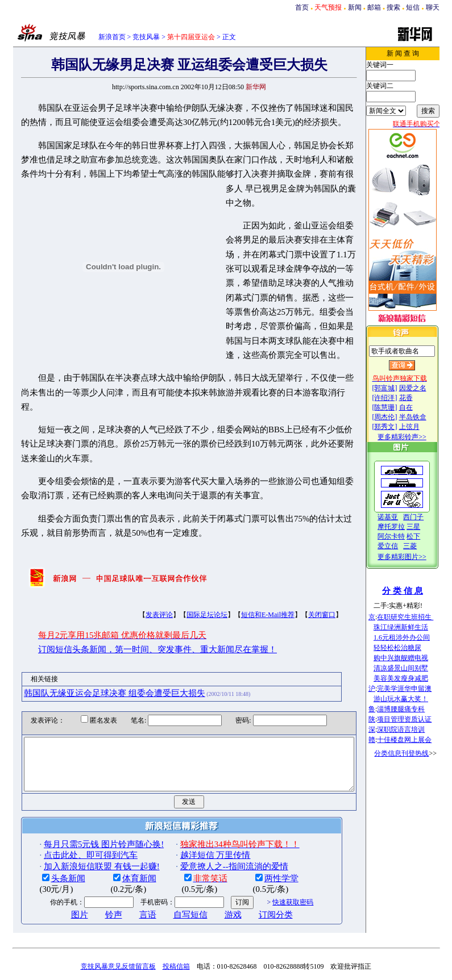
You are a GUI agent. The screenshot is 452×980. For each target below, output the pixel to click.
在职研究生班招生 (418, 617)
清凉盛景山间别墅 (414, 668)
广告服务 (179, 937)
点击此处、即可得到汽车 (72, 808)
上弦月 (422, 427)
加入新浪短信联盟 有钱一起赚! (84, 819)
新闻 (355, 7)
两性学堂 (263, 831)
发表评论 (141, 557)
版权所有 (201, 972)
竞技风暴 (146, 37)
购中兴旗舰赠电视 (414, 658)
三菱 (423, 546)
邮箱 (374, 7)
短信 (413, 7)
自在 (418, 407)
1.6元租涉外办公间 (415, 637)
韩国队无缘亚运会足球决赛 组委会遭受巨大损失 (96, 635)
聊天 (433, 7)
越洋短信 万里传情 (197, 808)
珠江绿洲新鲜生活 (414, 627)
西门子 (426, 517)
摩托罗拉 (404, 527)
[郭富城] (397, 388)
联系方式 (305, 937)
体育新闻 (121, 831)
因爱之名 (425, 388)
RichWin (274, 937)
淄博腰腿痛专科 (414, 709)
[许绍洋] (397, 398)
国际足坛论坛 (189, 557)
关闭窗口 (304, 557)
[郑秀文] (397, 427)
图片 (61, 868)
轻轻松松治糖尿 (410, 648)
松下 (426, 536)
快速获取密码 (275, 854)
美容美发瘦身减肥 (414, 678)
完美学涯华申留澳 (417, 689)
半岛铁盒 (425, 417)
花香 (418, 398)
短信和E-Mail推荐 (250, 557)
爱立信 (401, 546)
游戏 (215, 868)
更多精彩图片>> (415, 557)
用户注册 (147, 937)
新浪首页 (112, 37)
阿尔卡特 (404, 536)
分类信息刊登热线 (414, 753)
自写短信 (172, 868)
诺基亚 (401, 517)
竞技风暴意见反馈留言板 (118, 919)
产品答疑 (337, 937)
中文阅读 (243, 937)
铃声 (96, 868)
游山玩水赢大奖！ (414, 699)
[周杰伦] (397, 417)
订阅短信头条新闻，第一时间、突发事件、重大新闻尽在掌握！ (139, 592)
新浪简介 (115, 937)
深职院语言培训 (414, 729)
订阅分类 (258, 868)
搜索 (393, 7)
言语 (130, 868)
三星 (426, 527)
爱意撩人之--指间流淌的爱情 (216, 819)
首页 (302, 7)
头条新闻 (50, 831)
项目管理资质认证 (417, 719)
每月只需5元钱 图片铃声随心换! (86, 797)
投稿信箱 (176, 919)
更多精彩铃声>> (415, 437)
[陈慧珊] (397, 407)
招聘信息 (212, 937)
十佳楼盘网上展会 (417, 740)
